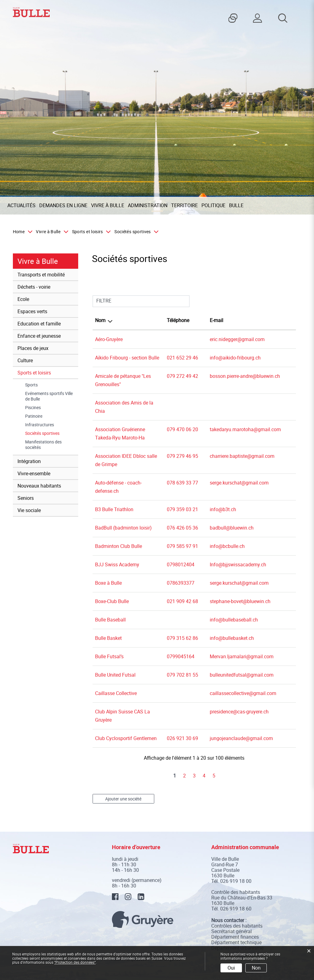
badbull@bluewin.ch (232, 528)
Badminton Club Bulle (119, 546)
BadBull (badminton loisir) (123, 528)
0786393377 (181, 583)
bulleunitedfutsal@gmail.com (242, 675)
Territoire (184, 205)
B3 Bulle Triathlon (114, 509)
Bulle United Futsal (115, 675)
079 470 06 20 (182, 429)
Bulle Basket (108, 638)
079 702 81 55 (182, 675)
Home (19, 232)
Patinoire (34, 416)
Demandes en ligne (63, 205)
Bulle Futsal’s (109, 656)
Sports (31, 385)
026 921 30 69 (182, 738)
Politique (213, 205)
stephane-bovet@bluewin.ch (240, 601)
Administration (148, 205)
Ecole (23, 299)
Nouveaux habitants (39, 486)
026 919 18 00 (236, 881)
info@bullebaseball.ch (234, 620)
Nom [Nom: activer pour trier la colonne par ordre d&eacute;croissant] (100, 320)
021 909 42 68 (182, 601)
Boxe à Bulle (108, 583)
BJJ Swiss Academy (117, 564)
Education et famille (39, 324)
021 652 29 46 (182, 358)
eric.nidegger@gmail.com (237, 339)
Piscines (33, 408)
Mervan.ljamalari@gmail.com (242, 656)
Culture (25, 360)
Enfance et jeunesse (39, 336)
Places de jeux (33, 348)
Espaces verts (32, 311)
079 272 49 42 (182, 376)
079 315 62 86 (182, 638)
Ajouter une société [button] (123, 799)
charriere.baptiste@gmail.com (242, 456)
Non (256, 968)
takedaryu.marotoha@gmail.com (245, 429)
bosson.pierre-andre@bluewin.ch (245, 376)
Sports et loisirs (34, 373)
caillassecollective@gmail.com (243, 693)
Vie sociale (29, 510)
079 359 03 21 (182, 509)
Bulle (236, 205)
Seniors (26, 498)
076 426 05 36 (182, 528)
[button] (51, 232)
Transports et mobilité (41, 275)
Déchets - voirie (34, 287)
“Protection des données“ (75, 962)
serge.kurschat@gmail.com (239, 483)
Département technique (236, 942)
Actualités (21, 205)
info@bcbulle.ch (227, 546)
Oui (231, 968)
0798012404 (181, 564)
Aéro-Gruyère (109, 339)
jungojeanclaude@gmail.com (241, 738)
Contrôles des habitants (237, 926)
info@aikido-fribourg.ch (235, 358)
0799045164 (181, 656)
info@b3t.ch (223, 509)
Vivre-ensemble (34, 473)
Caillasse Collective (116, 693)
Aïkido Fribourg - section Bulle (127, 358)
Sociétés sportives (52, 433)
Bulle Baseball (110, 620)
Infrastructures (40, 425)
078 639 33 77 (182, 483)
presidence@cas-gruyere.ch (239, 712)
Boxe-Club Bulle (112, 601)
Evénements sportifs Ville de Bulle (49, 396)
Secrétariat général (232, 931)
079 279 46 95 (182, 456)
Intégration (29, 461)
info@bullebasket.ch (232, 638)
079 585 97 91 (182, 546)
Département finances (235, 937)
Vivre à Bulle (108, 205)
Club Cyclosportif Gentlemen (126, 738)
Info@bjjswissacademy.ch (238, 564)
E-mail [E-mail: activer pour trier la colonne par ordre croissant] (216, 320)
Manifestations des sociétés (43, 445)
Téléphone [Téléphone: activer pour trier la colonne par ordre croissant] (178, 320)
